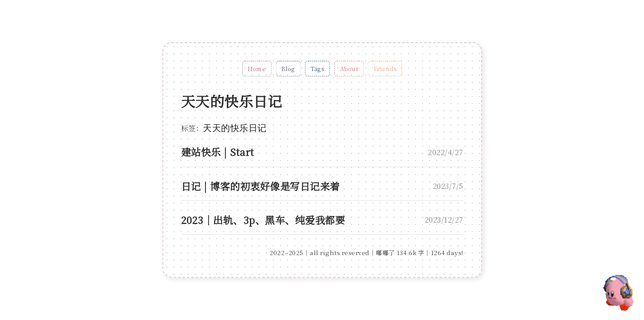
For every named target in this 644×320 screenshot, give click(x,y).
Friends (385, 69)
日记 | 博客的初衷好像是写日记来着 (261, 186)
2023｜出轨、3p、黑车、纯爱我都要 (263, 220)
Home (257, 69)
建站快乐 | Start (218, 152)
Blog (288, 69)
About (349, 69)
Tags (317, 69)
